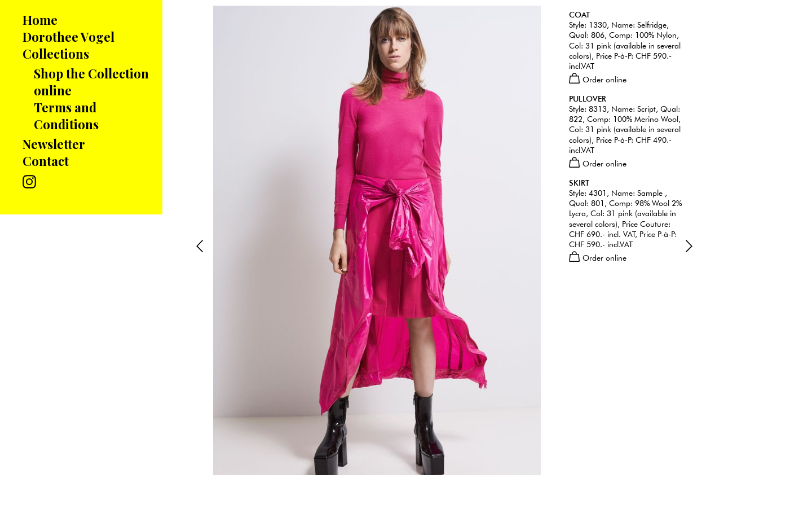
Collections (56, 54)
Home (40, 20)
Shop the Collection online (91, 82)
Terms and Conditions (66, 116)
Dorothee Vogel (69, 37)
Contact (46, 161)
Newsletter (54, 144)
